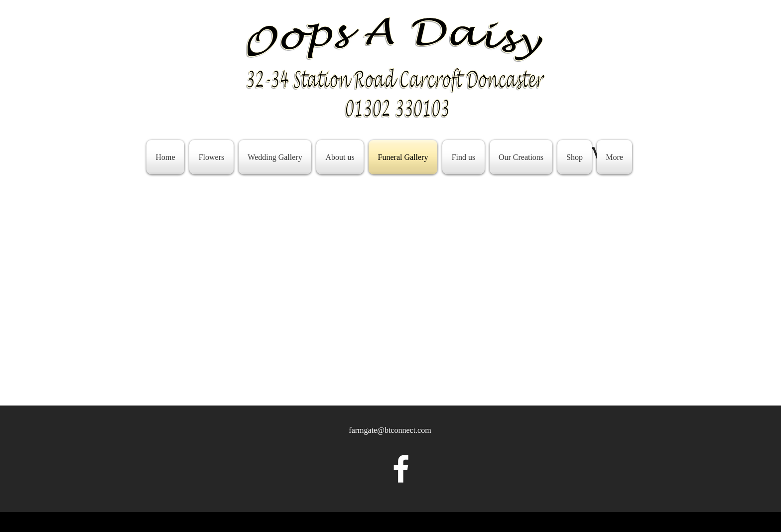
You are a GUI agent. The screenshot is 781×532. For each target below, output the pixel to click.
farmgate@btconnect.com (390, 430)
